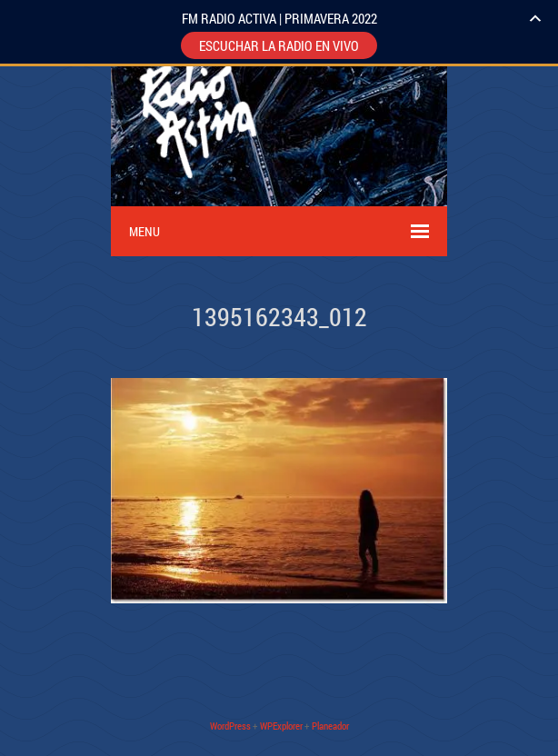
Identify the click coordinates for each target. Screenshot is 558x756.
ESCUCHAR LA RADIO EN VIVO (279, 45)
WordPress (230, 726)
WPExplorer (281, 726)
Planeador (330, 726)
